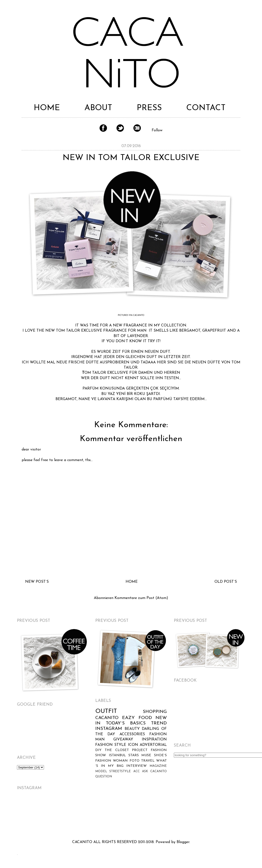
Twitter (120, 128)
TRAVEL (148, 761)
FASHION (104, 745)
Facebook (103, 128)
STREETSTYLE (120, 771)
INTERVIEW (137, 766)
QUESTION (104, 777)
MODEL (101, 771)
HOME (47, 108)
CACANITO (107, 718)
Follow (157, 130)
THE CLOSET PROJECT (126, 750)
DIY (98, 750)
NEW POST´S (37, 582)
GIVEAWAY (123, 739)
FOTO (135, 761)
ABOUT (98, 108)
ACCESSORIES (132, 734)
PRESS (149, 108)
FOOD (145, 718)
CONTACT (206, 108)
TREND (159, 723)
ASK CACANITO (154, 771)
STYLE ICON (126, 745)
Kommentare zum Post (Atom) (141, 598)
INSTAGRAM (109, 729)
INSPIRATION (154, 739)
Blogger (183, 842)
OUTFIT (106, 711)
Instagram (137, 128)
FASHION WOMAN (111, 761)
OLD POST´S (226, 582)
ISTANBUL (117, 755)
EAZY (128, 718)
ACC (137, 771)
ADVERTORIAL (153, 745)
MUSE (146, 755)
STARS (134, 755)
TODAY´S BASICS (126, 723)
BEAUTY (132, 729)
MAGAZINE (158, 766)
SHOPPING (155, 712)
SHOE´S (160, 755)
